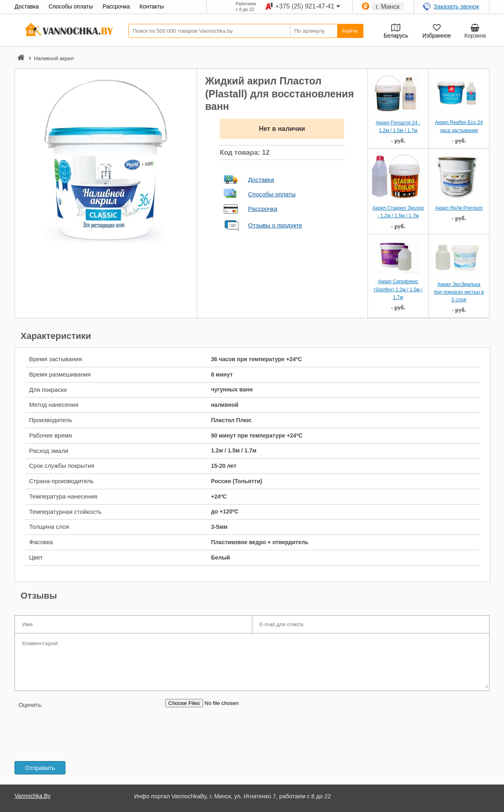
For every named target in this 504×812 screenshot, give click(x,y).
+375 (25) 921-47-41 (305, 6)
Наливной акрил (54, 58)
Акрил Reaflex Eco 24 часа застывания (459, 126)
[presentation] (76, 733)
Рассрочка (262, 209)
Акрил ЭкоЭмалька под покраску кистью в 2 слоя (459, 292)
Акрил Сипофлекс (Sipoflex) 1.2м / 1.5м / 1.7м (398, 289)
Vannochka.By (33, 796)
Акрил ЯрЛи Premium (459, 208)
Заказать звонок (456, 6)
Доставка (261, 180)
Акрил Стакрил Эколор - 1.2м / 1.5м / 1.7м (398, 212)
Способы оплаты (272, 194)
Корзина (475, 36)
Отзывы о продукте (275, 225)
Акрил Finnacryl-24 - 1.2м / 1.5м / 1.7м (398, 127)
